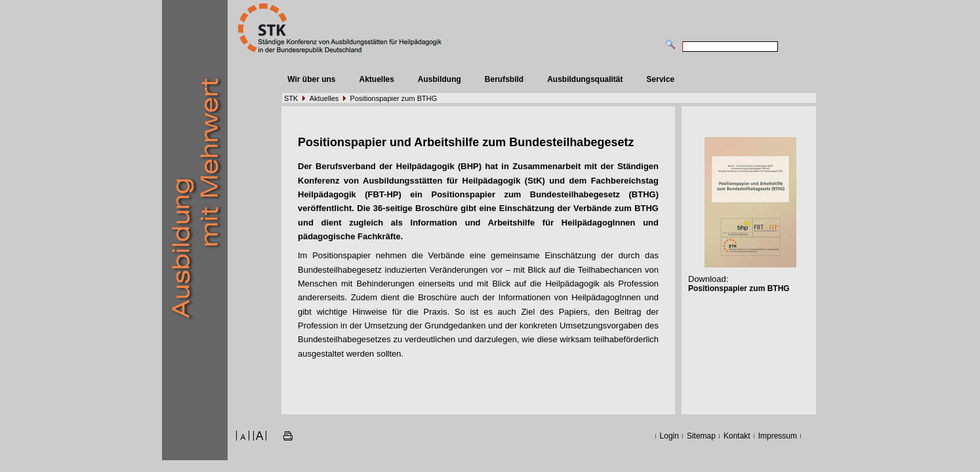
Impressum (778, 436)
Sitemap (701, 436)
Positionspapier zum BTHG (394, 98)
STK (291, 98)
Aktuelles (376, 79)
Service (661, 79)
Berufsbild (504, 79)
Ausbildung (439, 79)
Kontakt (737, 436)
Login (669, 436)
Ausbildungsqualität (585, 79)
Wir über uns (311, 79)
